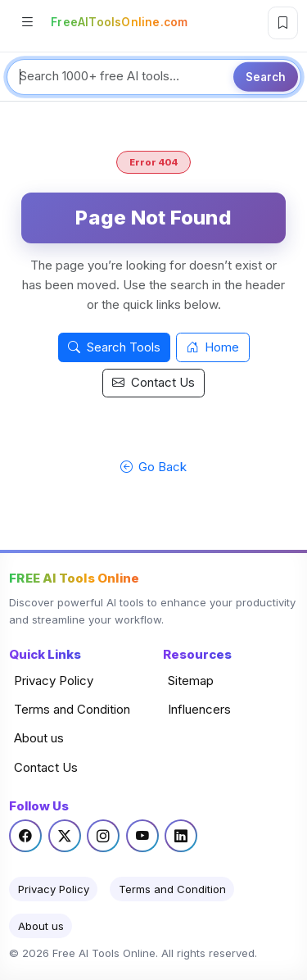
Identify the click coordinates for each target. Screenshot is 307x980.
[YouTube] (142, 836)
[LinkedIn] (181, 836)
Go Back (154, 467)
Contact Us (153, 382)
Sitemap (191, 681)
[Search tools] (154, 77)
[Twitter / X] (65, 836)
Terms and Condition (72, 709)
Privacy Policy (54, 681)
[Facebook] (25, 836)
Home (213, 347)
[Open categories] (27, 23)
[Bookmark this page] (283, 23)
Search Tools (114, 347)
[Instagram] (103, 836)
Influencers (199, 709)
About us (39, 738)
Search (266, 76)
